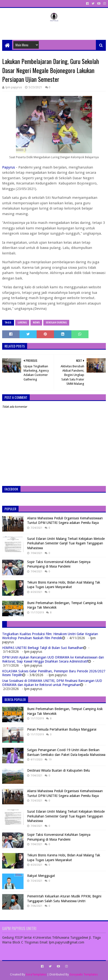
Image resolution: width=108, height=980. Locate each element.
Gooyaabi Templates (84, 974)
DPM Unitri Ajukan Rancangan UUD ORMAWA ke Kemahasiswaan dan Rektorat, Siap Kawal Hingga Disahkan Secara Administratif (53, 659)
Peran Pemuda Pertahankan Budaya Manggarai (62, 729)
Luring (22, 323)
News (36, 323)
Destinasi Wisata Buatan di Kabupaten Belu (59, 770)
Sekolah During (56, 323)
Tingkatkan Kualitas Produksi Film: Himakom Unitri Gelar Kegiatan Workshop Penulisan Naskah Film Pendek (50, 636)
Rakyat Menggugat (41, 876)
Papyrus (9, 167)
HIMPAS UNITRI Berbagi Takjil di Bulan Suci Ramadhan (43, 648)
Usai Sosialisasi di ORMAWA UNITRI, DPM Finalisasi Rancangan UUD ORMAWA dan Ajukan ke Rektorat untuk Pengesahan (52, 683)
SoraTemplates (36, 974)
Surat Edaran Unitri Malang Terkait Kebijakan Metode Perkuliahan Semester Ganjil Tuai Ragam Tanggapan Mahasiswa (66, 543)
